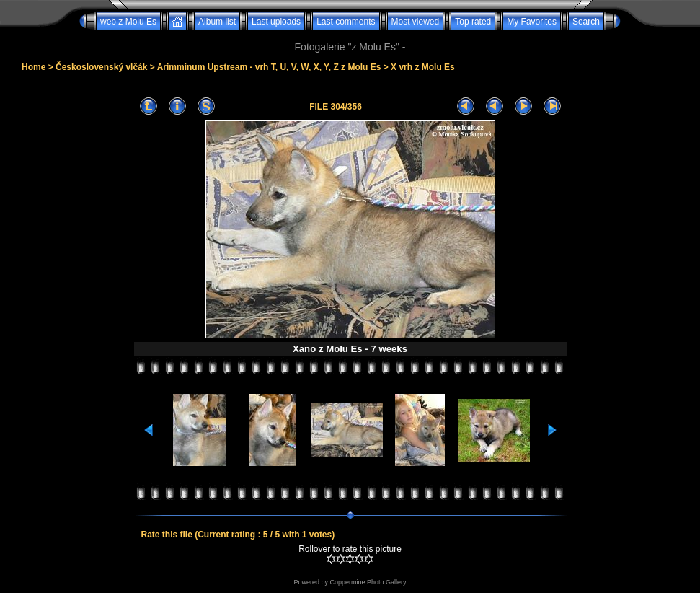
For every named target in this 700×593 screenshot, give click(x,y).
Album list (217, 22)
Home (34, 67)
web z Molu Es (128, 22)
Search (586, 22)
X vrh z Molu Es (423, 67)
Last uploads (276, 22)
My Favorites (532, 22)
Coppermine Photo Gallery (368, 582)
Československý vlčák (101, 67)
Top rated (473, 22)
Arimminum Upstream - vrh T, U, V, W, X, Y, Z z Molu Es (269, 67)
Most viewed (416, 22)
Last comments (346, 22)
